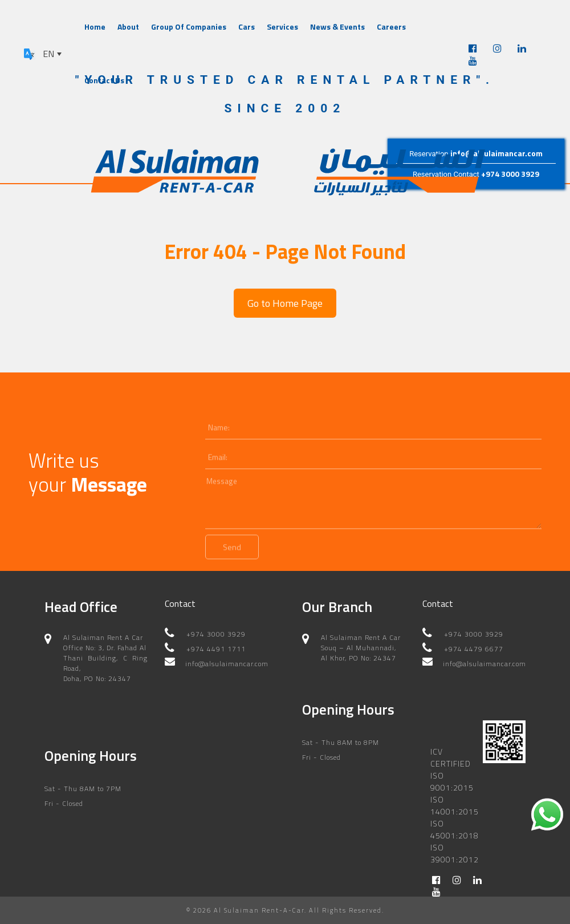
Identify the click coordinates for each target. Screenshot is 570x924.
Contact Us (104, 80)
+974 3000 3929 (510, 174)
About (128, 27)
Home (95, 27)
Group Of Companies (189, 27)
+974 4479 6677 (474, 649)
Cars (247, 27)
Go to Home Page (285, 303)
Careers (391, 27)
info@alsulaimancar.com (496, 153)
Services (282, 27)
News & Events (337, 27)
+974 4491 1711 (216, 649)
